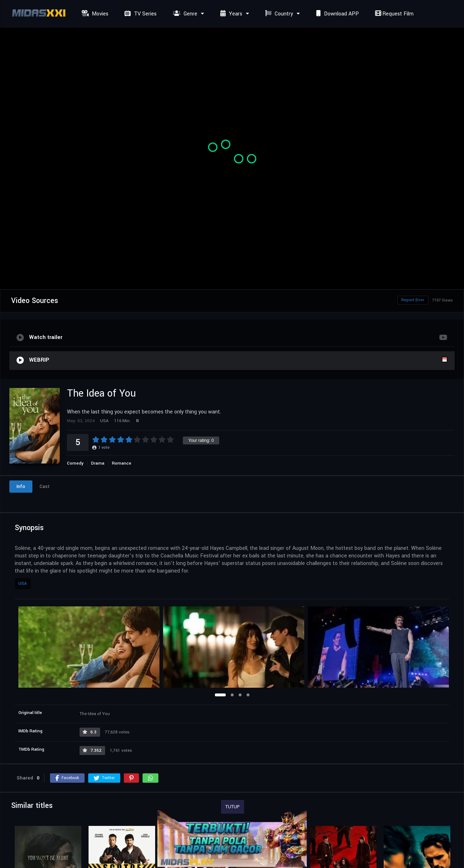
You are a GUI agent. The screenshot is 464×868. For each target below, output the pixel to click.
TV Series (140, 14)
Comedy (75, 463)
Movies (94, 14)
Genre (184, 14)
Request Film (393, 14)
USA (23, 584)
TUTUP (233, 807)
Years (230, 14)
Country (278, 14)
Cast (45, 487)
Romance (122, 463)
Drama (98, 463)
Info (21, 487)
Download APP (337, 14)
